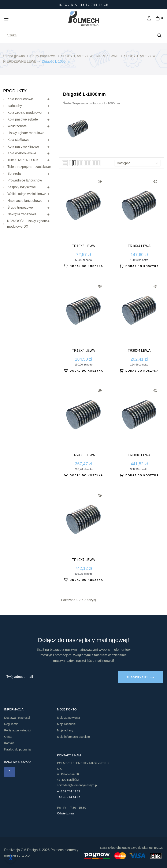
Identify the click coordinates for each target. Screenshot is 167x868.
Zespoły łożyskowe (22, 187)
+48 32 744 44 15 (69, 797)
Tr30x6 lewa (139, 455)
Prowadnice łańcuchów (25, 180)
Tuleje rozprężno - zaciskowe (29, 167)
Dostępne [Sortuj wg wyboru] (138, 163)
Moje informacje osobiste (73, 736)
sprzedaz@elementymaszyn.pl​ (77, 785)
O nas (8, 736)
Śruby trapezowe (20, 207)
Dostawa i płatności (17, 717)
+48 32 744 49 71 (69, 791)
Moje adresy (65, 730)
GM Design (29, 850)
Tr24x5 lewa (83, 455)
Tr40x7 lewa (83, 560)
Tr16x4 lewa (139, 246)
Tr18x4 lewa (83, 351)
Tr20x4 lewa (139, 351)
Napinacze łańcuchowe (25, 201)
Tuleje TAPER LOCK (23, 160)
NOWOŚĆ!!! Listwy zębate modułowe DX (27, 224)
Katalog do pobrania (17, 749)
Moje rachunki (66, 724)
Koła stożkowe (18, 140)
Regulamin (11, 724)
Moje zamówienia (68, 717)
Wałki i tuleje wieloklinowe (27, 194)
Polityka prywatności (18, 730)
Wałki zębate (17, 126)
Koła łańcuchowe (20, 99)
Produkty (15, 91)
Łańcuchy (15, 106)
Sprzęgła (14, 174)
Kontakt (9, 743)
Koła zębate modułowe (25, 113)
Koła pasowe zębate (23, 119)
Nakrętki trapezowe (22, 214)
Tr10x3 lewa (83, 246)
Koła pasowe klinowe (23, 146)
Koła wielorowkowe (22, 153)
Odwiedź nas (66, 813)
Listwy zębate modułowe (26, 133)
